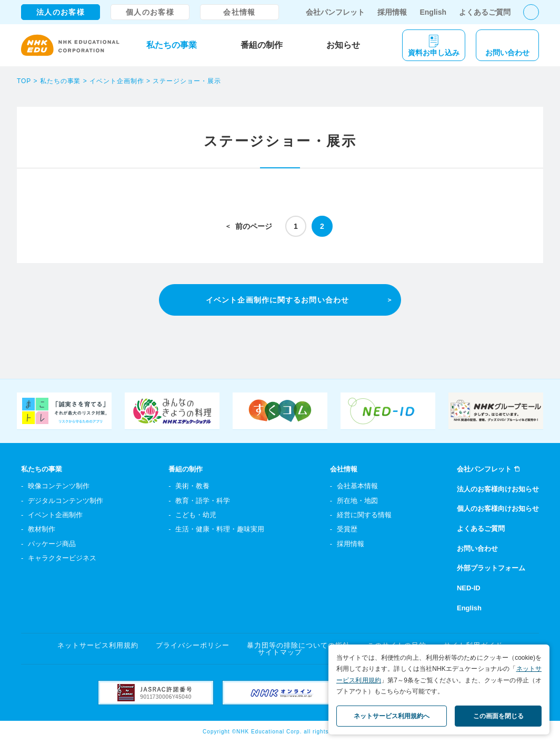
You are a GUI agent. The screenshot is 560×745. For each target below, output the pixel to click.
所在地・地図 (357, 501)
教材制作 (42, 529)
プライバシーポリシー (193, 645)
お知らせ (343, 45)
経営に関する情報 (364, 515)
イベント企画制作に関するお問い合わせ (277, 300)
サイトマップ (280, 652)
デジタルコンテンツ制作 (66, 501)
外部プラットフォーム (491, 568)
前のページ (254, 226)
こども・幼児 (196, 515)
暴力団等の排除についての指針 (299, 645)
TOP (24, 81)
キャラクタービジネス (62, 558)
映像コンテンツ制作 (59, 486)
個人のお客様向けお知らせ (498, 509)
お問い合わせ (477, 548)
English (433, 12)
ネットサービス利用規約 (98, 645)
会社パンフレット (335, 12)
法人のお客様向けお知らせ (498, 489)
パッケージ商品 (52, 544)
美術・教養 (192, 486)
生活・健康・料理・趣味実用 (220, 529)
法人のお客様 (61, 12)
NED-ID (469, 588)
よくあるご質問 (485, 12)
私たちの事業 (172, 45)
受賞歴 (347, 529)
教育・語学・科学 (203, 501)
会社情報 (239, 12)
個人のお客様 (150, 12)
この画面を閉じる (498, 716)
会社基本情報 (357, 486)
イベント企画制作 (117, 81)
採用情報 (392, 12)
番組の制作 (262, 45)
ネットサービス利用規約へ (392, 716)
